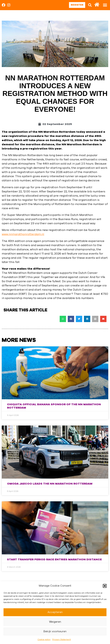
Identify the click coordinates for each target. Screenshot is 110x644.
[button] (105, 586)
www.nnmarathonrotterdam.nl (23, 234)
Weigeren (55, 622)
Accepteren (55, 612)
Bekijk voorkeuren (55, 631)
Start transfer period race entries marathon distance (54, 559)
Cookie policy (44, 639)
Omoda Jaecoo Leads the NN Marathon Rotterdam (50, 484)
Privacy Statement (62, 639)
